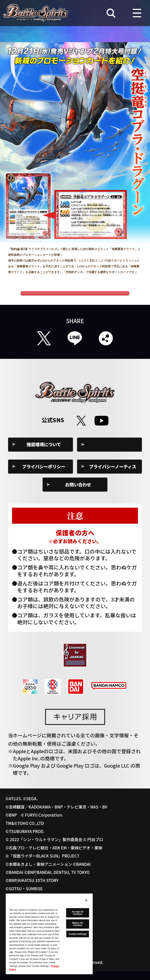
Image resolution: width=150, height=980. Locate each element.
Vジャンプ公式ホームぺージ (75, 297)
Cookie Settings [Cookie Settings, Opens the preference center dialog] (78, 934)
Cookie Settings (113, 453)
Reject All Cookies (78, 924)
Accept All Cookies (78, 913)
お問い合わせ (78, 493)
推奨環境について (44, 453)
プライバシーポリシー (44, 475)
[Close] (86, 900)
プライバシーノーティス (113, 475)
